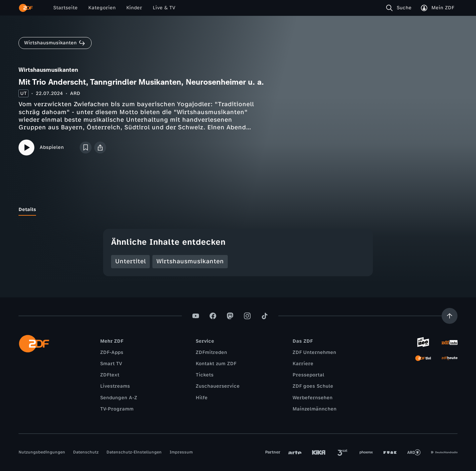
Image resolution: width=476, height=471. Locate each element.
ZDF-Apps (112, 352)
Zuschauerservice (218, 386)
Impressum (181, 452)
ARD (75, 93)
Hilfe (202, 398)
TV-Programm (117, 409)
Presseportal (308, 375)
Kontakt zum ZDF (216, 364)
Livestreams (115, 386)
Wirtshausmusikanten (190, 261)
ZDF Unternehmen (314, 352)
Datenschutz (86, 452)
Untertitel (130, 261)
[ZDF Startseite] (26, 8)
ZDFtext (110, 375)
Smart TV (111, 364)
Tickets (205, 375)
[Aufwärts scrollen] (450, 316)
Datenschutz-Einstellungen (134, 452)
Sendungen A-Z (119, 398)
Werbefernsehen (313, 398)
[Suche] (400, 8)
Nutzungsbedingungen (42, 452)
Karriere (303, 364)
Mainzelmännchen (315, 409)
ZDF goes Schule (313, 386)
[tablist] (238, 210)
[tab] (27, 210)
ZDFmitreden (211, 352)
